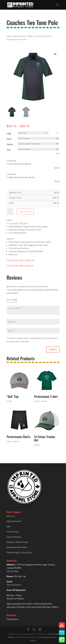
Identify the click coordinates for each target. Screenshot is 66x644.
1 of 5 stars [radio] (7, 302)
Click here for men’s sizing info (20, 260)
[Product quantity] (10, 212)
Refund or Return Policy (17, 542)
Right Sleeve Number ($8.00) (20, 177)
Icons (33, 641)
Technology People (47, 637)
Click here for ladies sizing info (20, 266)
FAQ (8, 526)
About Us (11, 516)
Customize (11, 161)
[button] (55, 54)
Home (9, 36)
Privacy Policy (13, 532)
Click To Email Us (14, 585)
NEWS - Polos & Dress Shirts (39, 36)
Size (9, 150)
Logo (9, 133)
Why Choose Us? (14, 521)
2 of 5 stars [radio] (10, 302)
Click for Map (12, 571)
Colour (10, 144)
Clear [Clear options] (58, 153)
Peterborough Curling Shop (19, 552)
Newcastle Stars (20, 36)
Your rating (12, 300)
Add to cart (25, 212)
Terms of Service (14, 537)
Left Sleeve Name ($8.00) (19, 164)
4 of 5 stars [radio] (14, 302)
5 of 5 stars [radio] (16, 302)
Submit (53, 349)
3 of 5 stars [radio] (12, 302)
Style (9, 139)
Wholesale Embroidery (17, 547)
